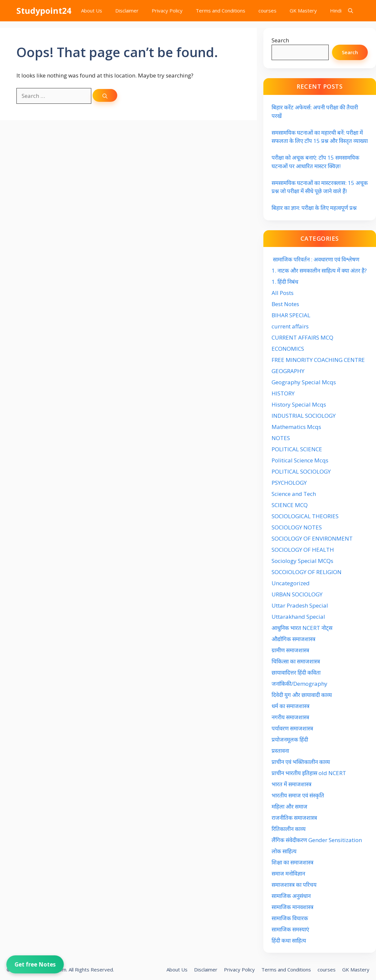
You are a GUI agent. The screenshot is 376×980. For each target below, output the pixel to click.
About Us (92, 11)
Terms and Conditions (221, 11)
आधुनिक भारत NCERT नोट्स (302, 628)
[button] (351, 11)
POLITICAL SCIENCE (297, 449)
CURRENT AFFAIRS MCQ (302, 337)
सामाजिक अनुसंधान (291, 896)
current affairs (290, 326)
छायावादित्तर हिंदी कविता (297, 672)
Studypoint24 (44, 11)
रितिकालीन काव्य (289, 829)
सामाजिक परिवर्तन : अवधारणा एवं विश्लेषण (315, 259)
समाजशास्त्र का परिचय (294, 885)
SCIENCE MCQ (290, 505)
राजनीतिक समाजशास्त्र (294, 818)
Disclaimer (127, 11)
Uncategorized (291, 583)
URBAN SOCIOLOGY (297, 594)
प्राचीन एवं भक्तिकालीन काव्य (301, 762)
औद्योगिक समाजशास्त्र (293, 639)
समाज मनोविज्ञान (288, 873)
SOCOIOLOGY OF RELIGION (307, 572)
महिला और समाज (289, 806)
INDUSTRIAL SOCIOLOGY (304, 416)
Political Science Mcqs (300, 460)
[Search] (105, 95)
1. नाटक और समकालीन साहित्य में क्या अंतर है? (319, 270)
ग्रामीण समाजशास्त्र (290, 650)
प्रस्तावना (280, 751)
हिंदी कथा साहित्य (289, 940)
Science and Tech (294, 494)
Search (280, 40)
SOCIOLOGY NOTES (297, 527)
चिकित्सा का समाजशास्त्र (296, 661)
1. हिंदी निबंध (285, 282)
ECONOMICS (288, 349)
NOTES (281, 438)
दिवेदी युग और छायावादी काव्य (302, 695)
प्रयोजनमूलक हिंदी (290, 739)
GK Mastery (303, 11)
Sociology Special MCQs (302, 561)
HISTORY (283, 393)
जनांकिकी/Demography (299, 684)
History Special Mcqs (299, 404)
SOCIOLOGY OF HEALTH (303, 550)
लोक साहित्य (285, 851)
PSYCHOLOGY (289, 483)
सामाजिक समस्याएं (290, 929)
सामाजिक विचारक (290, 918)
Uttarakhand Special (298, 617)
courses (267, 11)
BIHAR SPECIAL (291, 315)
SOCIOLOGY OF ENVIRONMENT (312, 538)
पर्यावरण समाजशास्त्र (292, 728)
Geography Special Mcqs (304, 382)
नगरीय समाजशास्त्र (290, 717)
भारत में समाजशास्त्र (292, 784)
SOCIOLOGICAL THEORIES (305, 516)
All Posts (283, 293)
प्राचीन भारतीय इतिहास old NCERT (309, 773)
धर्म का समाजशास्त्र (290, 706)
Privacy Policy (167, 11)
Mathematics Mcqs (296, 427)
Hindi (336, 11)
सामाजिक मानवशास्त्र (292, 907)
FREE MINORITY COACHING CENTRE (318, 360)
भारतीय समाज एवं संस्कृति (298, 795)
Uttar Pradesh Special (300, 605)
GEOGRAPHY (288, 371)
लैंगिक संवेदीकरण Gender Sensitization (317, 840)
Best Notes (285, 304)
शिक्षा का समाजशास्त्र (292, 862)
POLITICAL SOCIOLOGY (301, 471)
